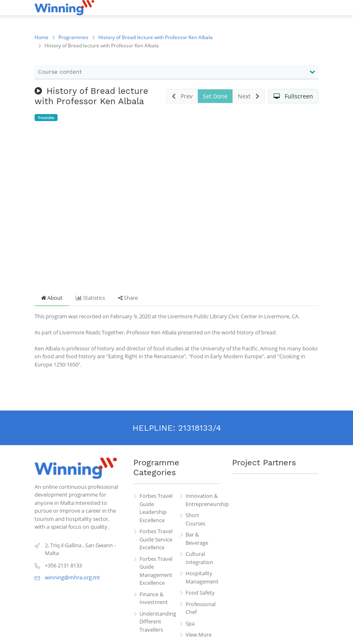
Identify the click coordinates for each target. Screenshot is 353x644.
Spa (190, 623)
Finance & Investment (154, 598)
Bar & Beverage (197, 539)
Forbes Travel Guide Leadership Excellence (156, 508)
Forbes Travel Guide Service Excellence (156, 539)
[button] (293, 96)
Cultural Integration (199, 558)
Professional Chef (201, 608)
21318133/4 (200, 428)
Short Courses (195, 519)
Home (42, 37)
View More (199, 635)
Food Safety (200, 593)
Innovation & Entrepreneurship (203, 500)
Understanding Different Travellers (157, 622)
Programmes (73, 37)
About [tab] (52, 298)
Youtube (46, 118)
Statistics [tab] (90, 298)
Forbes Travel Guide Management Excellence (156, 571)
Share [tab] (128, 298)
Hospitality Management (202, 577)
